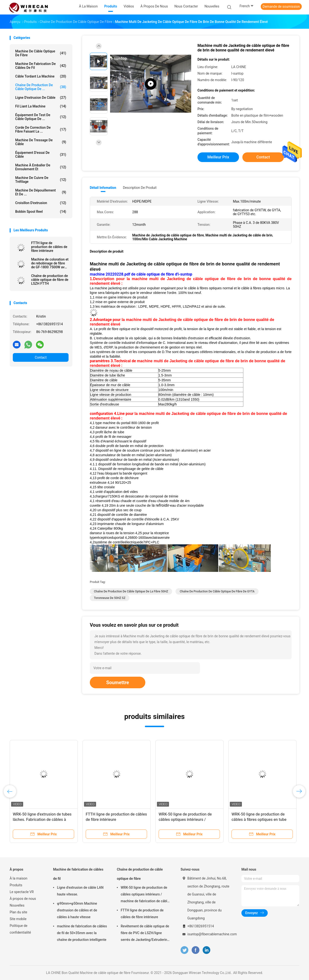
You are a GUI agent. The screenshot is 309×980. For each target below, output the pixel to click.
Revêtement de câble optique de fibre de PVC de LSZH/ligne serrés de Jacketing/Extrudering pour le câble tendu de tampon (145, 934)
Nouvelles (17, 905)
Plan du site (18, 912)
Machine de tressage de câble (41, 142)
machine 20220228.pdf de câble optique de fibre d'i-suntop (141, 274)
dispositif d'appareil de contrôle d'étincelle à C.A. (133, 519)
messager (124, 437)
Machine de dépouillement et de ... (41, 192)
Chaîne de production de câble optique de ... (41, 87)
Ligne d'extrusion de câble (41, 98)
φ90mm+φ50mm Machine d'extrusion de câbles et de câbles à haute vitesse (77, 910)
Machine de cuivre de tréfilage (41, 180)
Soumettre (118, 682)
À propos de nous (23, 899)
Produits (16, 885)
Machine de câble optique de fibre (41, 53)
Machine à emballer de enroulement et (41, 167)
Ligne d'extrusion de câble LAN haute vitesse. (80, 891)
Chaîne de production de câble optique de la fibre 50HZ (131, 591)
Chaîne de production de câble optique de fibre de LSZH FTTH (50, 280)
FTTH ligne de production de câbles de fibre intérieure (49, 247)
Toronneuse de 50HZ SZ (110, 598)
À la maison (18, 878)
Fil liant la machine (41, 106)
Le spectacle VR (22, 892)
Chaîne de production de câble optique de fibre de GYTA (217, 591)
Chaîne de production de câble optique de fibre (140, 874)
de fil (107, 437)
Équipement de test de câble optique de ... (41, 117)
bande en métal (140, 460)
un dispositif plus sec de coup (119, 510)
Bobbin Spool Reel (41, 212)
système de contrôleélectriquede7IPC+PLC (127, 542)
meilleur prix (218, 157)
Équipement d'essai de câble (41, 155)
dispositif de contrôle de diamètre (122, 515)
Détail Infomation (103, 188)
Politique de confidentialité (20, 929)
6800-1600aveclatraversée (150, 538)
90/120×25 (123, 483)
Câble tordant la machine (41, 76)
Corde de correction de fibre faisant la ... (41, 129)
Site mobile (18, 919)
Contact (41, 357)
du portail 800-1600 (131, 423)
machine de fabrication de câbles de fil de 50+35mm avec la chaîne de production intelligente (82, 933)
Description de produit (140, 188)
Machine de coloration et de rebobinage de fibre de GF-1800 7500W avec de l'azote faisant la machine (50, 263)
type (98, 423)
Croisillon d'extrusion (41, 203)
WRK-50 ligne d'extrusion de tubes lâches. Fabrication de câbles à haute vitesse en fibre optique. (42, 820)
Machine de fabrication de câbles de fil (41, 66)
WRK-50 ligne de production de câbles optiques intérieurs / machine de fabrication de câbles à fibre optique (146, 895)
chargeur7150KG (107, 496)
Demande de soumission (281, 7)
